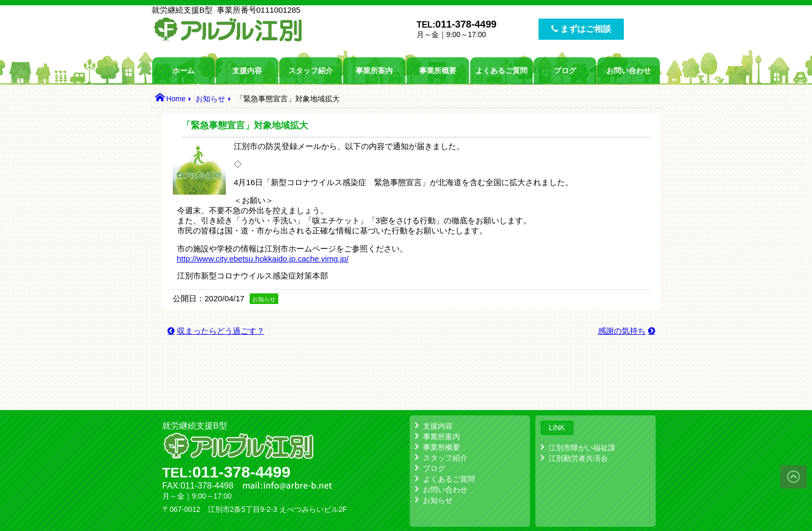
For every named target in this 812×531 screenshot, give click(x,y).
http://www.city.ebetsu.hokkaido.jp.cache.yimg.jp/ (263, 259)
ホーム (183, 71)
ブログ (565, 71)
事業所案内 (374, 71)
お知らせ (210, 99)
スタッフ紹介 (311, 71)
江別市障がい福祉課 (582, 448)
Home (176, 99)
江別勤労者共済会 (578, 458)
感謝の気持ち (622, 331)
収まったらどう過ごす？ (221, 331)
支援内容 (247, 71)
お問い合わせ (629, 71)
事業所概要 (438, 71)
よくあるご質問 (501, 71)
